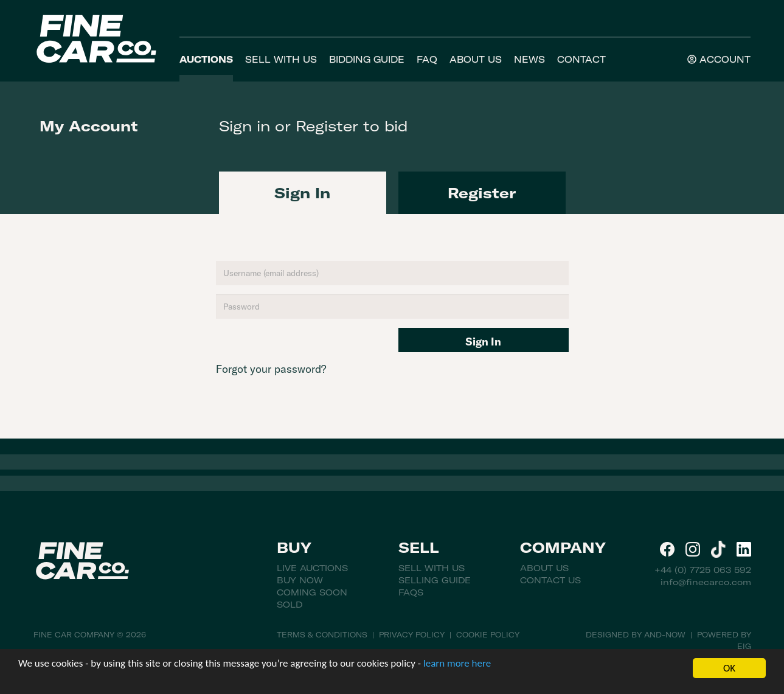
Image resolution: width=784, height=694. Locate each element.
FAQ (427, 59)
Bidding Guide (367, 59)
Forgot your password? (271, 369)
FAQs (411, 592)
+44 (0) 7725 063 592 (703, 570)
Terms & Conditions (322, 635)
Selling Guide (435, 580)
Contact (581, 59)
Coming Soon (312, 592)
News (529, 59)
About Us (476, 59)
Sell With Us (281, 59)
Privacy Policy (412, 635)
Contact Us (550, 580)
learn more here (457, 663)
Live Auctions (312, 568)
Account (719, 59)
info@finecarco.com (706, 582)
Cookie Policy (488, 635)
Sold (290, 605)
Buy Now (300, 580)
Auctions (206, 59)
